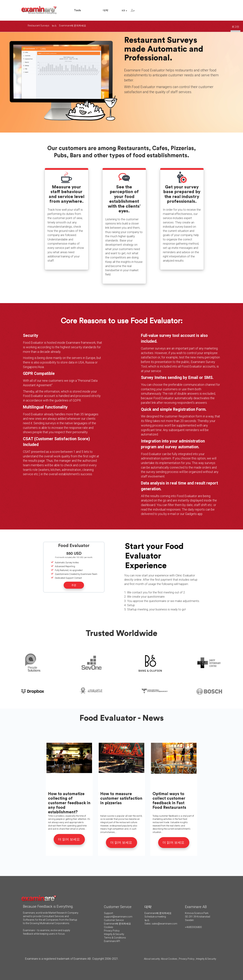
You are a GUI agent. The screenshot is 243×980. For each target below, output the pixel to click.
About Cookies (169, 959)
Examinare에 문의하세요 (73, 26)
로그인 (235, 27)
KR (124, 11)
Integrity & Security (114, 934)
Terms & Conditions (115, 938)
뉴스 (54, 26)
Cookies (109, 927)
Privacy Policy (112, 931)
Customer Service (114, 920)
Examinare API (112, 941)
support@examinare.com (118, 917)
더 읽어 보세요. (69, 839)
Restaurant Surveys (38, 26)
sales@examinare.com (164, 924)
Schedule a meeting (155, 917)
